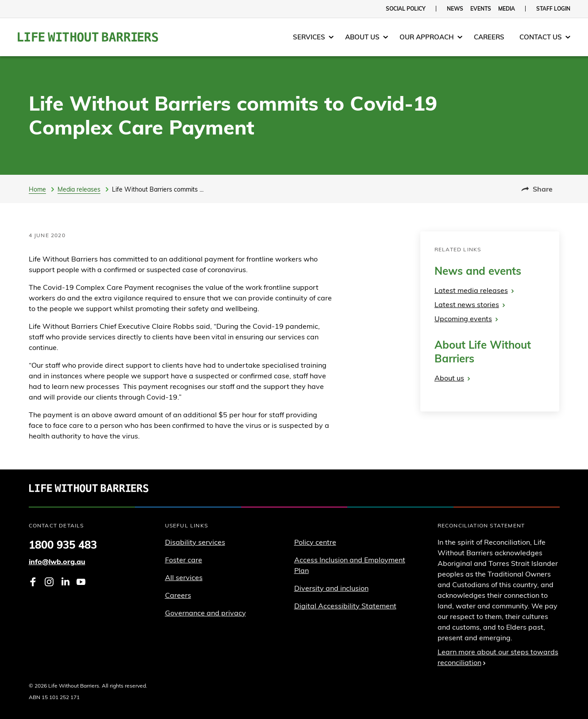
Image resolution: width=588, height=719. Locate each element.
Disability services (195, 542)
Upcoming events (466, 319)
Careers (178, 595)
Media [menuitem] (507, 9)
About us (452, 378)
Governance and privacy (206, 613)
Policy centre (315, 542)
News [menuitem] (455, 9)
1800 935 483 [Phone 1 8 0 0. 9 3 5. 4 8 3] (63, 545)
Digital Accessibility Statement (345, 606)
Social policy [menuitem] (406, 9)
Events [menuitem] (481, 9)
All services (184, 577)
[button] (313, 37)
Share (537, 189)
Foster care (184, 560)
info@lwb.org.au (57, 561)
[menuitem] (313, 37)
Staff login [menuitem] (553, 9)
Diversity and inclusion (331, 588)
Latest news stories (470, 304)
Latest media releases (474, 290)
